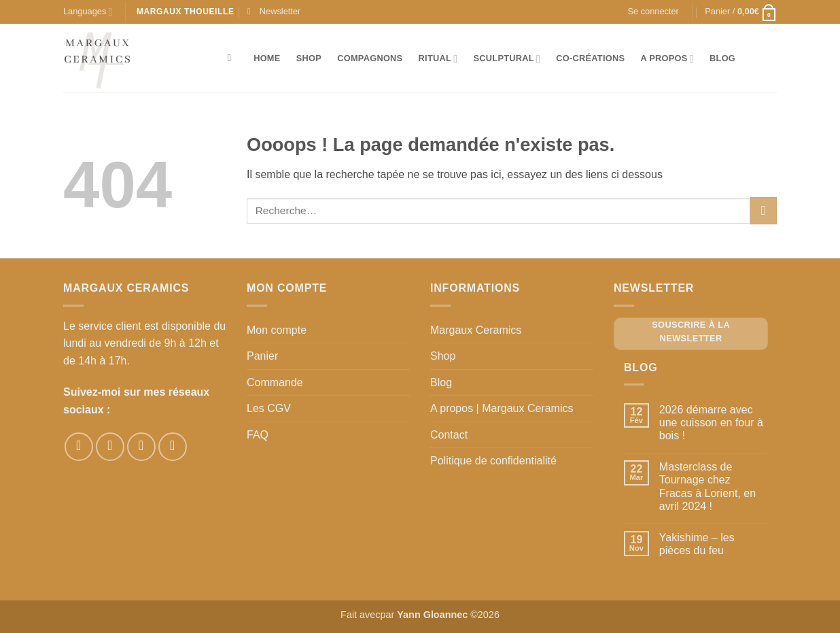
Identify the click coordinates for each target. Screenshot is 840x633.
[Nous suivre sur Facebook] (79, 447)
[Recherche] (233, 58)
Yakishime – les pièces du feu (697, 544)
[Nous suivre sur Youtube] (173, 447)
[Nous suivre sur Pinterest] (141, 447)
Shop (309, 58)
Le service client (102, 326)
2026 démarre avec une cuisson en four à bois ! (711, 423)
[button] (274, 12)
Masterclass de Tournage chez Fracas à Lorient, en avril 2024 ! (707, 486)
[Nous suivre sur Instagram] (110, 447)
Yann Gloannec (432, 615)
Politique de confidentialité (493, 461)
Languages (88, 12)
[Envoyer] (764, 210)
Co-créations (590, 58)
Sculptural (507, 59)
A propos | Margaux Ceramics (502, 408)
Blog (722, 58)
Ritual (438, 59)
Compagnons (370, 58)
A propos (667, 59)
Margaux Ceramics (476, 330)
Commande (275, 382)
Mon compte (277, 330)
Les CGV (269, 408)
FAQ (258, 435)
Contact (449, 435)
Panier (262, 356)
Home (267, 58)
